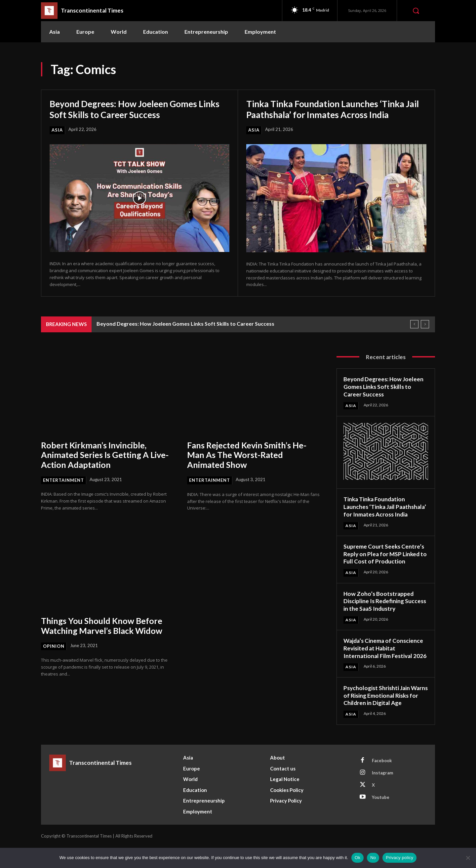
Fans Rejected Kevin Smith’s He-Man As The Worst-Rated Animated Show (249, 455)
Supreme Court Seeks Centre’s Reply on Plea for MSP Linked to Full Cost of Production (384, 560)
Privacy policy (399, 858)
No (373, 858)
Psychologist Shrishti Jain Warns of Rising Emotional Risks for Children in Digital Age (380, 712)
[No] (468, 858)
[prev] (414, 324)
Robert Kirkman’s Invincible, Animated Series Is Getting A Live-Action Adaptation (107, 455)
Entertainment (63, 480)
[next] (425, 324)
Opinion (54, 646)
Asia (57, 130)
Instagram (382, 793)
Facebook (382, 781)
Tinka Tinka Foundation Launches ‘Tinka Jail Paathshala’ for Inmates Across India (331, 109)
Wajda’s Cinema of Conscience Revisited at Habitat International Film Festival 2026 (384, 658)
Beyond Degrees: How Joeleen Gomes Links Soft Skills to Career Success (129, 109)
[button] (416, 11)
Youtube (381, 818)
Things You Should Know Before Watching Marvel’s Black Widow (104, 626)
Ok (357, 858)
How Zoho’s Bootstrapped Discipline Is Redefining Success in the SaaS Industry (382, 607)
